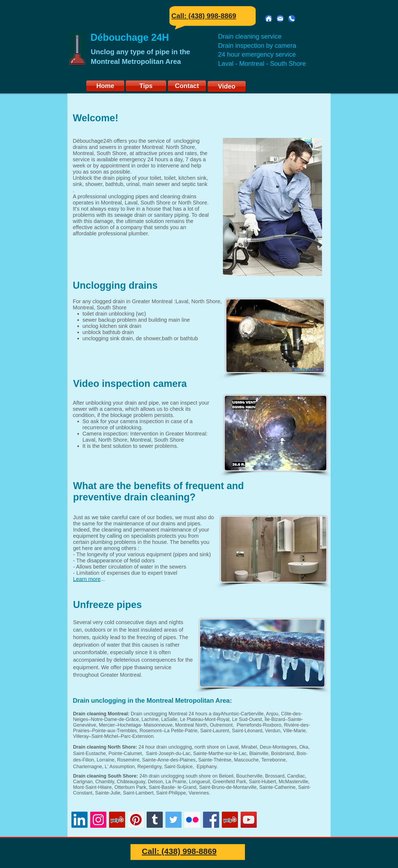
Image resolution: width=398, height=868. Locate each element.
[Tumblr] (155, 820)
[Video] (227, 86)
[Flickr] (192, 820)
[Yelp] (230, 820)
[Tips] (146, 86)
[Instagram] (98, 820)
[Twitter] (173, 820)
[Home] (269, 19)
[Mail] (280, 19)
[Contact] (187, 86)
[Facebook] (211, 820)
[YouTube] (249, 820)
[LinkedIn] (79, 820)
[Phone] (292, 19)
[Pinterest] (136, 820)
